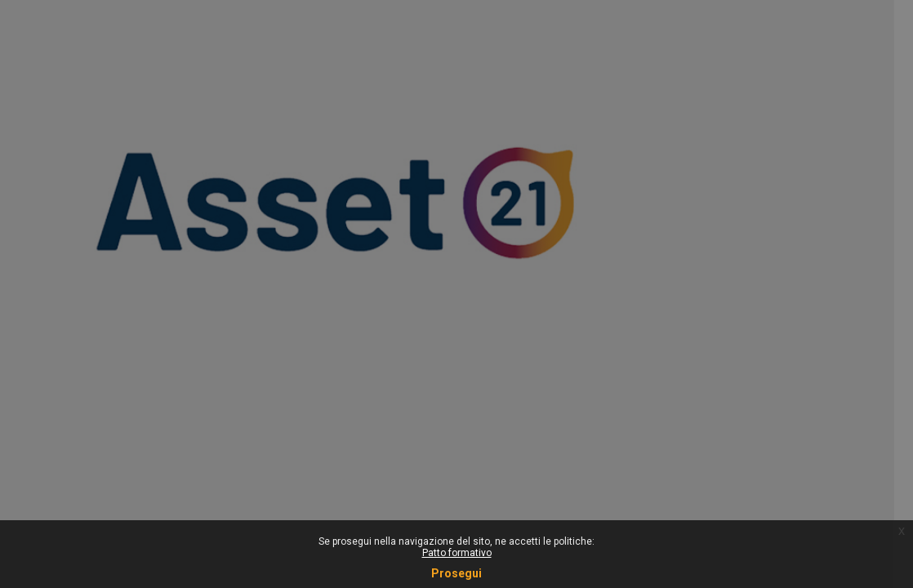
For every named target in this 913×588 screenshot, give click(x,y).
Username (623, 136)
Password (622, 219)
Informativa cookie (741, 447)
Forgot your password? (833, 299)
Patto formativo (457, 553)
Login (741, 345)
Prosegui (456, 573)
